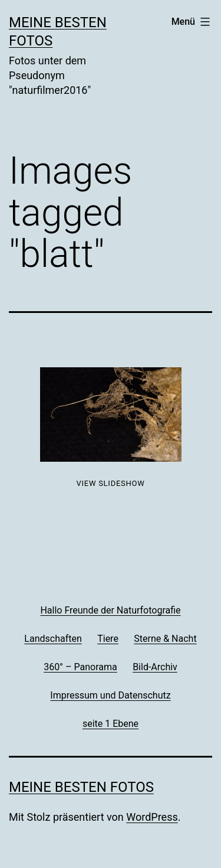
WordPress (152, 817)
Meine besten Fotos (81, 787)
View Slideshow (110, 483)
